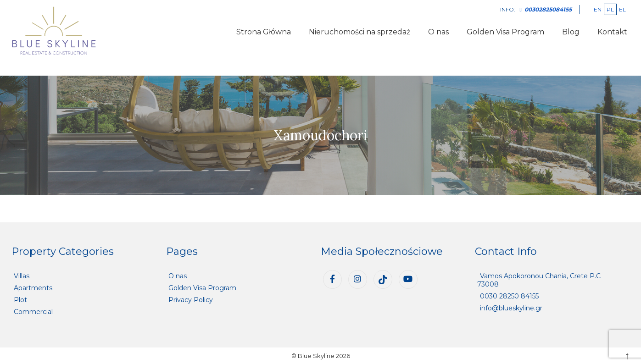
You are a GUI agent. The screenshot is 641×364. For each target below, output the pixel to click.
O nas (438, 32)
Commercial (33, 312)
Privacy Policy (191, 300)
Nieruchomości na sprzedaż (360, 32)
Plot (20, 300)
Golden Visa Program (505, 32)
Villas (22, 276)
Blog (571, 32)
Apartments (33, 288)
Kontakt (612, 32)
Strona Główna (264, 32)
